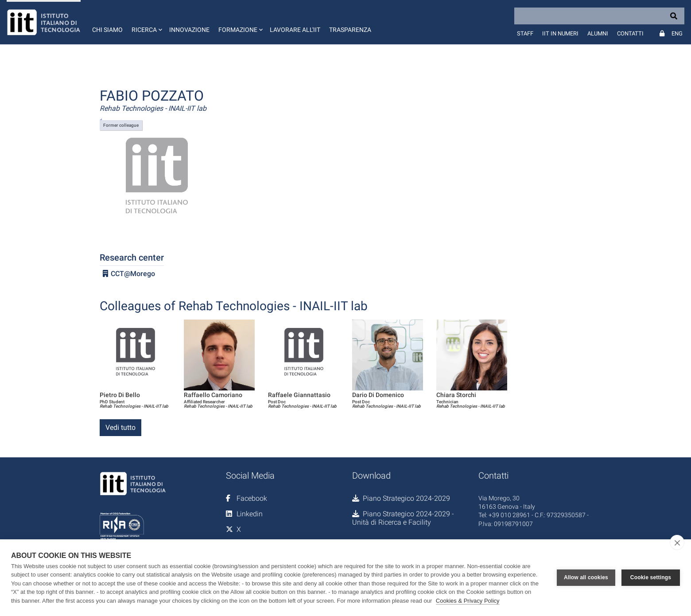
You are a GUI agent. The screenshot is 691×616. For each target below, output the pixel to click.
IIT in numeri (560, 33)
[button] (146, 22)
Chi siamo (107, 30)
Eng (677, 33)
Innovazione (189, 30)
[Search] (599, 16)
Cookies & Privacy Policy (468, 601)
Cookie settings (651, 577)
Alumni (598, 33)
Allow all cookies (586, 577)
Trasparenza (350, 30)
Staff (525, 33)
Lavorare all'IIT (295, 30)
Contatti (630, 33)
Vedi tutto (120, 427)
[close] (677, 542)
